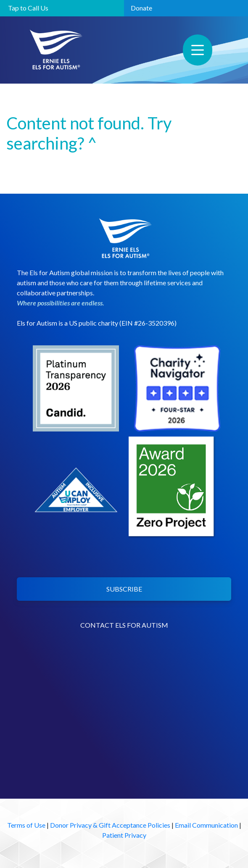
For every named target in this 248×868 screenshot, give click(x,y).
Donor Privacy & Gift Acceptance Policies (110, 825)
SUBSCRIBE (124, 589)
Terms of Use (26, 825)
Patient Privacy (124, 835)
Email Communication (206, 825)
